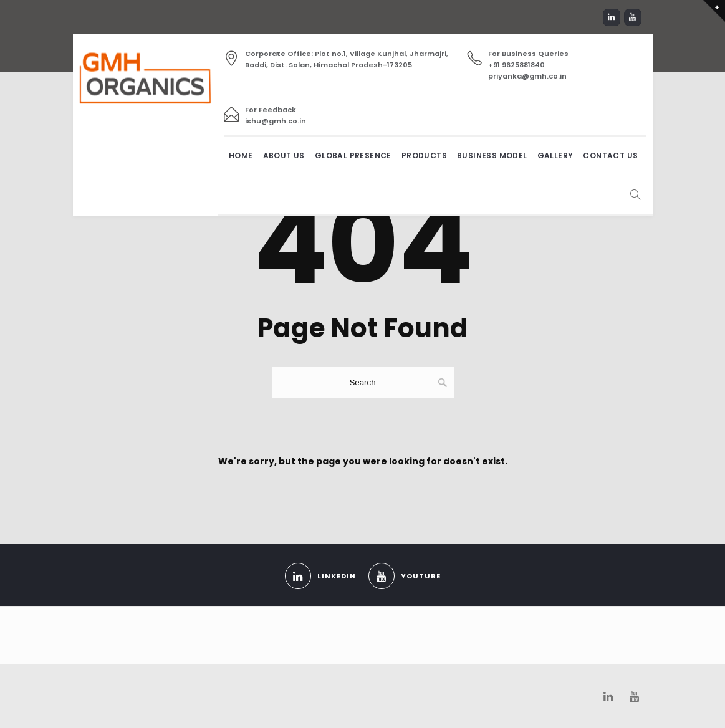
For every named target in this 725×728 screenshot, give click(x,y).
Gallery (555, 156)
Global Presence (353, 156)
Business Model (492, 156)
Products (424, 156)
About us (284, 156)
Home (241, 156)
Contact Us (610, 156)
